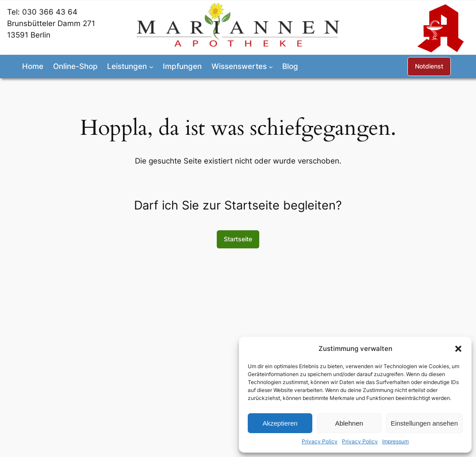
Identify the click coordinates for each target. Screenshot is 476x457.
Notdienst (429, 66)
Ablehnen (349, 423)
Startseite (238, 239)
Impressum (395, 441)
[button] (458, 349)
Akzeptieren (280, 423)
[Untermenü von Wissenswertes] (271, 66)
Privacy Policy (320, 441)
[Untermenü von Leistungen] (151, 66)
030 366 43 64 (50, 12)
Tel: (15, 12)
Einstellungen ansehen (424, 423)
